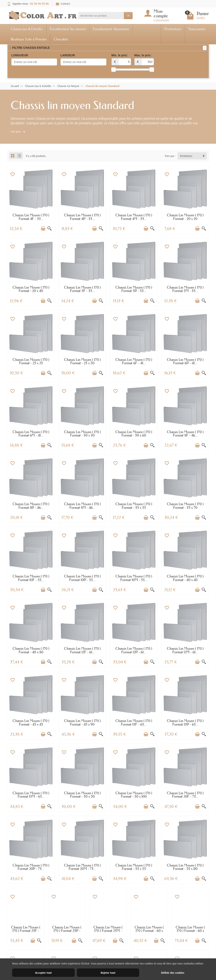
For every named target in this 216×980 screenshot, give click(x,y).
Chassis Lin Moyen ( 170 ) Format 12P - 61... (134, 650)
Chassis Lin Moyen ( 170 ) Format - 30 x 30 (82, 434)
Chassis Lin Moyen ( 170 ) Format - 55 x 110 (185, 867)
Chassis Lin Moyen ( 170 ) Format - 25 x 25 (31, 361)
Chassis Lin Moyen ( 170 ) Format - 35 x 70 (185, 506)
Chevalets (61, 39)
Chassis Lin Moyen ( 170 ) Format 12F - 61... (82, 650)
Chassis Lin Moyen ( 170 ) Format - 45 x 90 (82, 722)
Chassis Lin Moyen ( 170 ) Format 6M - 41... (31, 434)
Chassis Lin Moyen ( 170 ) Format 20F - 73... (185, 795)
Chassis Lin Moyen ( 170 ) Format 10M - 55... (134, 578)
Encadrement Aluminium (111, 29)
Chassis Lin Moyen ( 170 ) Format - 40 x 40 (185, 578)
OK (128, 16)
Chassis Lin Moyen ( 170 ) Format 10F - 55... (31, 578)
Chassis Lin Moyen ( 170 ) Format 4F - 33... (31, 217)
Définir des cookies (173, 973)
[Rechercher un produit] (101, 16)
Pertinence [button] (186, 156)
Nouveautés (197, 29)
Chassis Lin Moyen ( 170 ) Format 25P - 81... (67, 931)
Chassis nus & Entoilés (27, 29)
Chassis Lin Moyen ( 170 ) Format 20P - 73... (31, 867)
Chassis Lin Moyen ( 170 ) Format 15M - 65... (31, 795)
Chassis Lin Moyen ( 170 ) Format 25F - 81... (26, 931)
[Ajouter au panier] (43, 229)
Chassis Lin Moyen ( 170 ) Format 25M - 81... (108, 931)
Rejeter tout (108, 973)
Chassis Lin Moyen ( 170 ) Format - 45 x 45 (31, 722)
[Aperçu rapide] (50, 229)
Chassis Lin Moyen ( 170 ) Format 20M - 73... (82, 867)
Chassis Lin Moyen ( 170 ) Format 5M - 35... (185, 289)
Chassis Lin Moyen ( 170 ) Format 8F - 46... (185, 434)
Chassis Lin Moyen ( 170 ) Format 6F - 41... (134, 361)
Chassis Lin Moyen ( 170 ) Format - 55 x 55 (134, 867)
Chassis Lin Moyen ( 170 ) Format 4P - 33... (82, 217)
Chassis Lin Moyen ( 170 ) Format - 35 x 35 (134, 506)
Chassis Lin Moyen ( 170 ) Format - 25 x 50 (82, 361)
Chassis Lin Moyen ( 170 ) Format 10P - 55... (82, 578)
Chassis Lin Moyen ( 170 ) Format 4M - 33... (134, 217)
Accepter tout (43, 973)
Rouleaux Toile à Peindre (29, 39)
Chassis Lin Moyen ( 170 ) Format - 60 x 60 (149, 931)
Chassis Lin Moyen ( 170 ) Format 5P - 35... (134, 289)
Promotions (173, 29)
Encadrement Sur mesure (68, 29)
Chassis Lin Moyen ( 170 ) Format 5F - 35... (82, 289)
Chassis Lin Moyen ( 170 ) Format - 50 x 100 (134, 795)
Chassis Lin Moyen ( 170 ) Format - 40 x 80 (31, 650)
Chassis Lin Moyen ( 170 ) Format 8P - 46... (31, 506)
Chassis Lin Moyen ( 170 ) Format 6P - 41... (185, 361)
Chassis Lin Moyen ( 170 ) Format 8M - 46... (82, 506)
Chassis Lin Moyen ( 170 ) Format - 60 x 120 (190, 931)
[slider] (114, 70)
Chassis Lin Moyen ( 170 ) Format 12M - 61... (185, 650)
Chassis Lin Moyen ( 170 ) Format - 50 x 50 (82, 795)
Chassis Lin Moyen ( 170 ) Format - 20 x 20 (185, 217)
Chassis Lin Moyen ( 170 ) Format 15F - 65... (134, 722)
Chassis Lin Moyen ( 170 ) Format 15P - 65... (185, 722)
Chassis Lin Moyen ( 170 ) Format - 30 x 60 (134, 434)
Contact (63, 4)
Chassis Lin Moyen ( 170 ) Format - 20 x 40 (31, 289)
